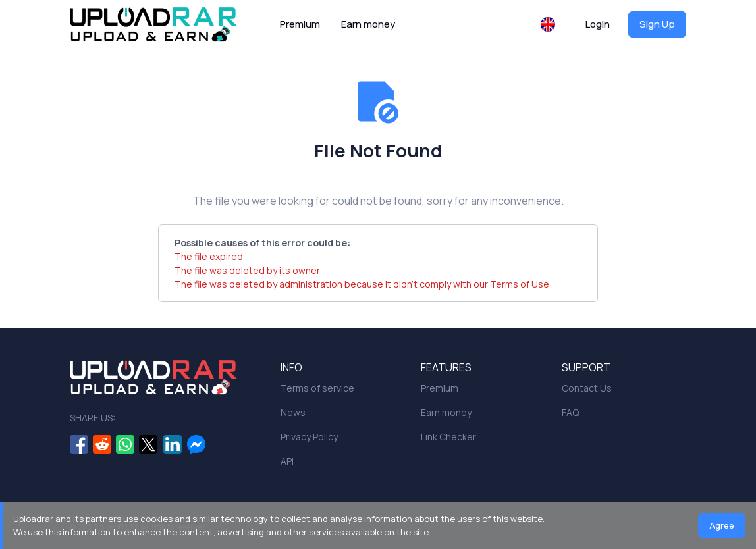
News (293, 412)
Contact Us (587, 388)
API (287, 461)
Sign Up (657, 24)
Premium (300, 24)
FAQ (570, 412)
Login (598, 24)
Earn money (368, 24)
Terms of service (317, 388)
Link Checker (448, 437)
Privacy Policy (309, 437)
